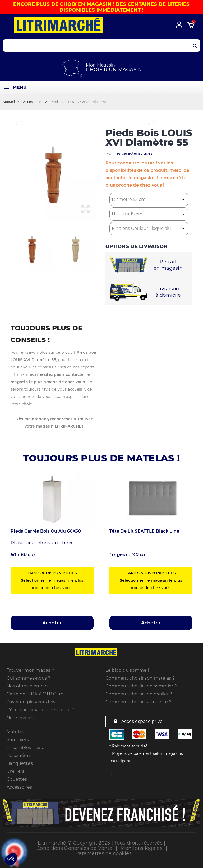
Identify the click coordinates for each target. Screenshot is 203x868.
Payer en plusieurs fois (31, 702)
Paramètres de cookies (103, 853)
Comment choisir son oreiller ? (139, 694)
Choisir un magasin (114, 70)
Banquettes (20, 763)
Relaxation (18, 755)
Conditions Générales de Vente (74, 848)
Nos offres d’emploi (28, 686)
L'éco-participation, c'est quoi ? (40, 710)
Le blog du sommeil (127, 670)
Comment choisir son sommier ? (141, 686)
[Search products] (101, 46)
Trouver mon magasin (31, 670)
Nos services (20, 718)
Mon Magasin (100, 65)
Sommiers (18, 740)
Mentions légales (141, 848)
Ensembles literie (26, 748)
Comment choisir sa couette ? (139, 702)
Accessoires (19, 787)
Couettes (17, 779)
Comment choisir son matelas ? (140, 678)
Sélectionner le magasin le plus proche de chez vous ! (52, 580)
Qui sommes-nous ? (29, 678)
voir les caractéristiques (130, 153)
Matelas (15, 732)
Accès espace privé (138, 721)
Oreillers (16, 771)
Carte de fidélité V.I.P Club (35, 694)
